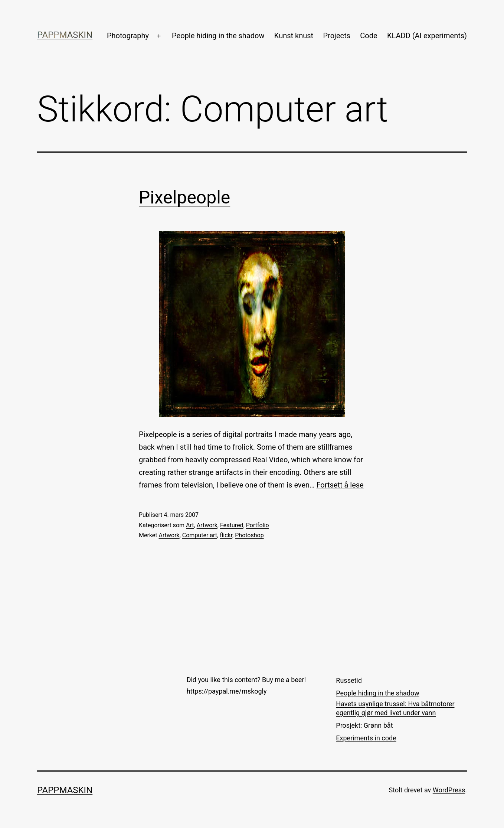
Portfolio (258, 525)
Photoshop (249, 535)
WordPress (449, 790)
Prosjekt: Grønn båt (364, 725)
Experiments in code (366, 738)
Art (190, 525)
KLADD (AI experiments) (427, 36)
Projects (337, 36)
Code (369, 36)
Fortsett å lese (340, 485)
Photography (128, 36)
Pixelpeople (184, 197)
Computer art (200, 535)
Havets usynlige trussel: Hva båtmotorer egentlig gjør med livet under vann (395, 708)
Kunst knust (294, 36)
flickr (226, 535)
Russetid (349, 680)
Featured (232, 525)
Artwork (207, 525)
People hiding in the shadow (218, 36)
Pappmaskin (65, 35)
